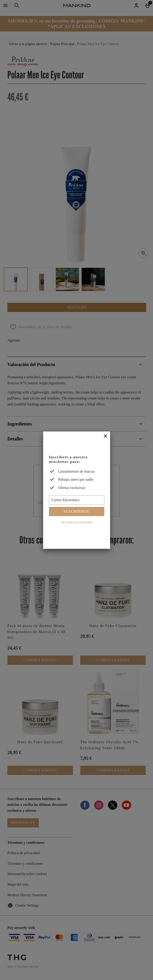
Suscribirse (76, 511)
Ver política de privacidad (76, 522)
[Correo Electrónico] (77, 500)
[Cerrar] (105, 436)
